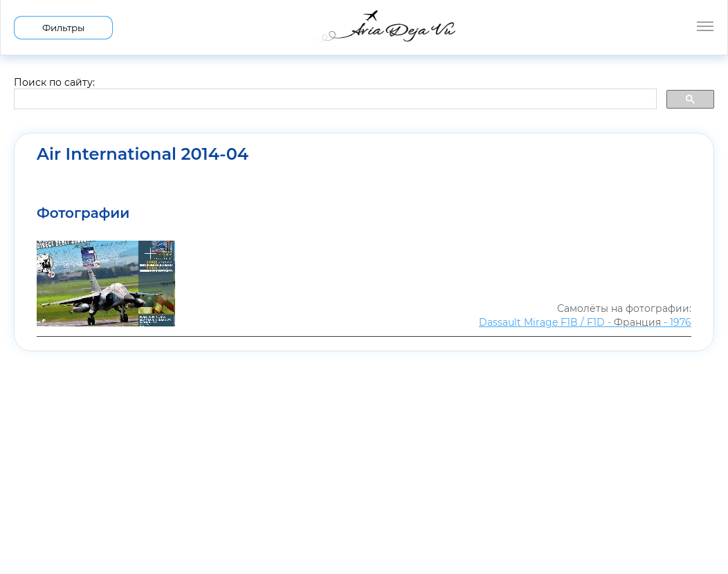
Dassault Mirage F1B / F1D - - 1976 (585, 322)
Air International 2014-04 (143, 154)
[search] (334, 100)
